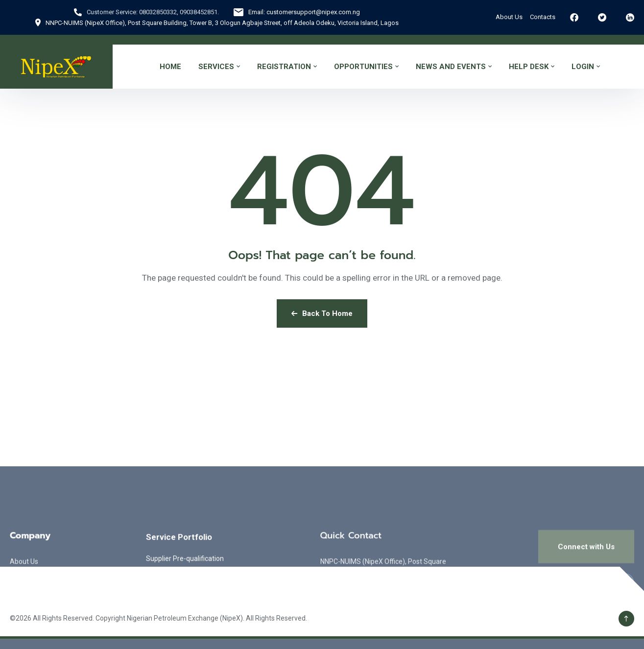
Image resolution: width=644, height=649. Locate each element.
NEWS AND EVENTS (451, 67)
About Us (509, 17)
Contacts (543, 17)
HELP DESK (529, 67)
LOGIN (583, 67)
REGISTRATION (284, 67)
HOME (170, 67)
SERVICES (216, 67)
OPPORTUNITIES (363, 67)
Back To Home (322, 313)
